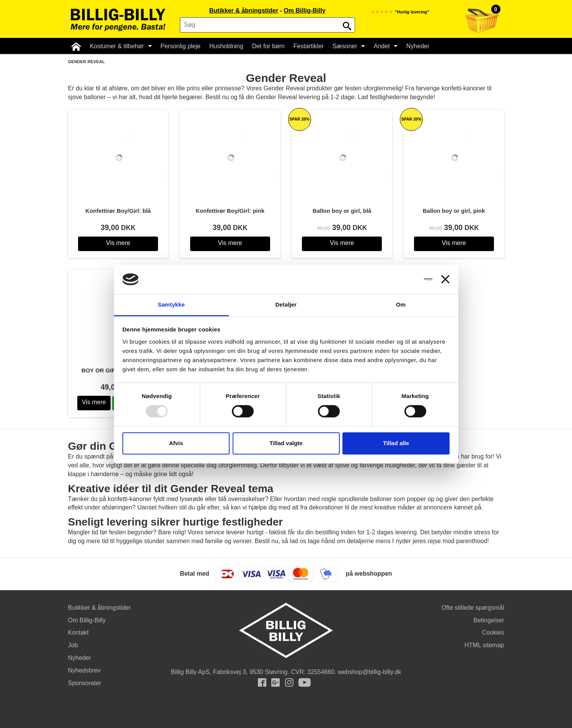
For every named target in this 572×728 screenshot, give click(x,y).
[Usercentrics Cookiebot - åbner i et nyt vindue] (399, 279)
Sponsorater (85, 683)
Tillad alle (396, 443)
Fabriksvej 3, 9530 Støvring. (251, 672)
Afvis (176, 443)
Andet (384, 46)
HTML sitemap (484, 645)
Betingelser (489, 620)
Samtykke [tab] (171, 304)
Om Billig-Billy (304, 11)
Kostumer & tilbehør (120, 46)
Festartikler (307, 46)
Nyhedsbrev (84, 670)
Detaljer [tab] (286, 304)
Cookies (493, 633)
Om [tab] (401, 304)
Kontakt (78, 633)
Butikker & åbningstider (244, 11)
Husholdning (226, 46)
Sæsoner (347, 46)
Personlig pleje (180, 46)
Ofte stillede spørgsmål (473, 608)
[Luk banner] (445, 279)
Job (73, 645)
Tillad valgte (286, 443)
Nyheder (416, 46)
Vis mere (118, 243)
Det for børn (267, 46)
